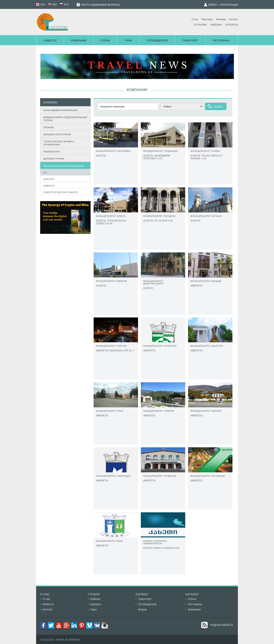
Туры (128, 40)
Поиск (218, 107)
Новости (50, 40)
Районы (216, 25)
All (45, 173)
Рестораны (221, 40)
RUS (64, 4)
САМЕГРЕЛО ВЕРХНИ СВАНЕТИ (61, 192)
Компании (78, 40)
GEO (41, 4)
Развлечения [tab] (51, 151)
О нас (195, 19)
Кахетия (49, 179)
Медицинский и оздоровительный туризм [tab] (64, 119)
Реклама (221, 19)
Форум (143, 609)
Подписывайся (221, 625)
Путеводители (157, 40)
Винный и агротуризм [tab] (56, 134)
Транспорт (190, 40)
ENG (53, 4)
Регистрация (229, 5)
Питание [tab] (48, 127)
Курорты (232, 25)
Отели (105, 40)
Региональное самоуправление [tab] (63, 165)
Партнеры (207, 19)
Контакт (234, 19)
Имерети (49, 186)
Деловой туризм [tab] (53, 158)
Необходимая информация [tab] (60, 110)
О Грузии (200, 25)
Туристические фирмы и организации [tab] (58, 143)
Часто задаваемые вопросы (98, 5)
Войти (213, 5)
